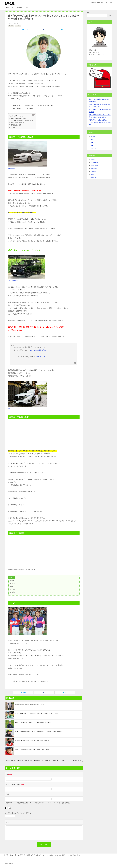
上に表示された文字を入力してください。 (19, 813)
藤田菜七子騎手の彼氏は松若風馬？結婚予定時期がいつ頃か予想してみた (25, 760)
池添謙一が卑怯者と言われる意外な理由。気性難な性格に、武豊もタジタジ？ (35, 749)
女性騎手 (18, 26)
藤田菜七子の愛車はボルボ (19, 119)
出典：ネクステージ (13, 280)
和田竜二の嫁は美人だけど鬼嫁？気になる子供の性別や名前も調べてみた (34, 723)
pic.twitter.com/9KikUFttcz (38, 350)
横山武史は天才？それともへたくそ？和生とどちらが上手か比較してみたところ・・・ (37, 714)
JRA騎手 (11, 26)
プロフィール (9, 8)
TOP (10, 855)
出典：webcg (12, 168)
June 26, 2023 (41, 357)
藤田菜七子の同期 (16, 125)
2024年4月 (94, 145)
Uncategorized (95, 162)
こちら (103, 55)
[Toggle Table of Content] (32, 116)
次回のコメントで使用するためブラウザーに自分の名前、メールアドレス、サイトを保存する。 (38, 803)
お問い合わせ (29, 8)
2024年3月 (94, 148)
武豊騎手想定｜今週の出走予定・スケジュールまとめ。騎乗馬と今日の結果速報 (64, 760)
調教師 (93, 174)
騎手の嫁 (93, 177)
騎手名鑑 (10, 3)
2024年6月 (94, 139)
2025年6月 (94, 136)
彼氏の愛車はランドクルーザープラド (24, 121)
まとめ (13, 127)
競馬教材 (19, 8)
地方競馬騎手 (94, 165)
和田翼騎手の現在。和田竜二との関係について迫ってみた (30, 705)
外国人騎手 (94, 168)
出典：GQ (11, 408)
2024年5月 (94, 142)
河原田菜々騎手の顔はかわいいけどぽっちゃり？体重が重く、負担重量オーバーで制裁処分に (39, 731)
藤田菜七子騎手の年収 (17, 123)
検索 (88, 13)
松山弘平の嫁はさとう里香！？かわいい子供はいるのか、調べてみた (33, 740)
